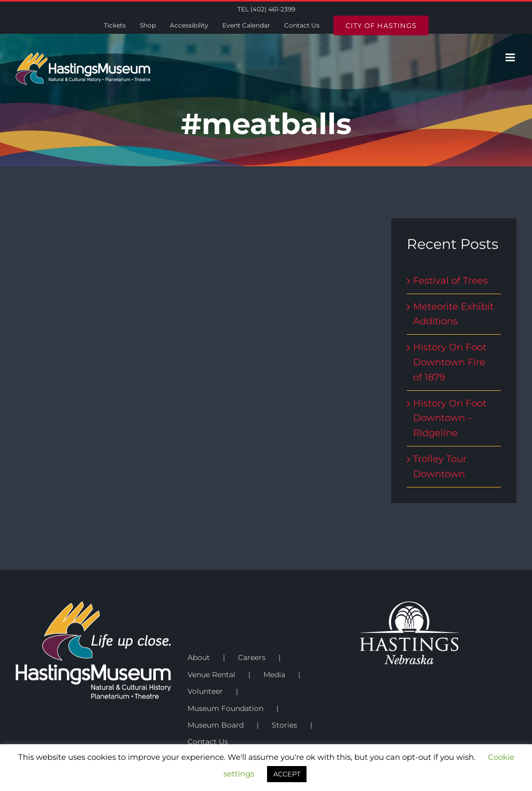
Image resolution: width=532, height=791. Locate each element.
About (199, 657)
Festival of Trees (450, 281)
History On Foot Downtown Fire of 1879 (450, 362)
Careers (252, 657)
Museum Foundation (225, 708)
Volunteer (205, 691)
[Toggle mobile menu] (511, 57)
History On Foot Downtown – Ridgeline (450, 418)
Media (274, 675)
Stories (284, 725)
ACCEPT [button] (287, 774)
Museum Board (216, 725)
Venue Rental (211, 675)
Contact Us (208, 742)
